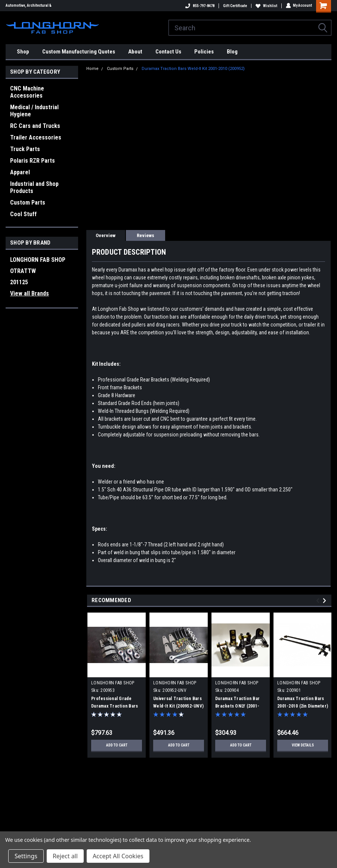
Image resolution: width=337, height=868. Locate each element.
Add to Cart (117, 745)
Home (92, 69)
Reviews (146, 235)
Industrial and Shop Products (34, 187)
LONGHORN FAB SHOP (38, 260)
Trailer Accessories (36, 137)
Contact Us (168, 52)
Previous (319, 600)
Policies (204, 52)
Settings (26, 856)
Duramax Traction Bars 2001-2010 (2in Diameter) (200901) (303, 706)
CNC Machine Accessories (27, 92)
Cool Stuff (23, 214)
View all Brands (30, 293)
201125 (19, 282)
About (135, 52)
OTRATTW (23, 271)
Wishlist (266, 6)
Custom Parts (28, 203)
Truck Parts (25, 149)
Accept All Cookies (118, 856)
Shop (23, 52)
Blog (232, 52)
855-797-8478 (200, 6)
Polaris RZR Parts (33, 161)
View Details (303, 745)
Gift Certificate (235, 6)
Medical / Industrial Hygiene (34, 111)
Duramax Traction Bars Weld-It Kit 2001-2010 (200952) (193, 69)
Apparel (20, 172)
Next (326, 600)
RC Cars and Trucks (35, 126)
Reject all (65, 856)
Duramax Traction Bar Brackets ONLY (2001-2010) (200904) (237, 706)
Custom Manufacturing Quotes (79, 52)
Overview (106, 235)
